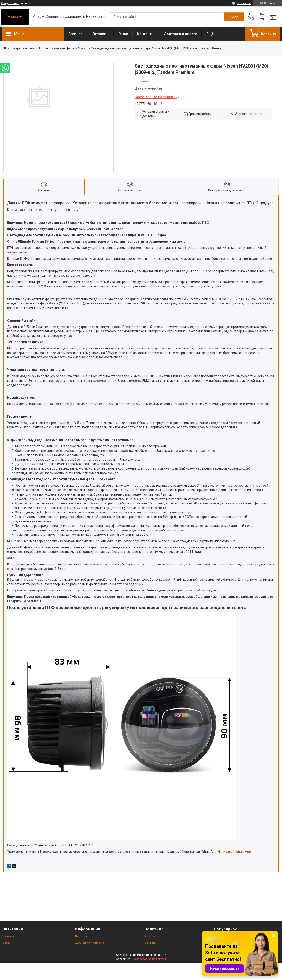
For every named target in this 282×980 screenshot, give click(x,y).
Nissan (83, 48)
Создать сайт (10, 3)
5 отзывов (244, 3)
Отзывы (150, 942)
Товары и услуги (22, 48)
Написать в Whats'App (234, 852)
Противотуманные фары (56, 48)
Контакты (146, 34)
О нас (123, 34)
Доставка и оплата (180, 34)
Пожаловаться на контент (149, 959)
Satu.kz (161, 955)
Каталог (99, 34)
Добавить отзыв (262, 17)
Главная (76, 34)
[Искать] (234, 17)
